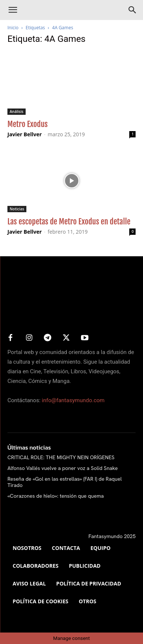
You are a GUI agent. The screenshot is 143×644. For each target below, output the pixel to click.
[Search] (133, 10)
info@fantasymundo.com (73, 400)
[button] (13, 10)
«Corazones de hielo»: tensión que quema (56, 496)
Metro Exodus (27, 124)
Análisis (17, 111)
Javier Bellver (25, 134)
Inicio (13, 28)
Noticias (17, 209)
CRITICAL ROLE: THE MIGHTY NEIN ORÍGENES (61, 457)
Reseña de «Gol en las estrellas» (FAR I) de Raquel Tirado (65, 482)
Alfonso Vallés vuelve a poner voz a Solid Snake (63, 468)
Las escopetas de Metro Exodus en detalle (69, 221)
